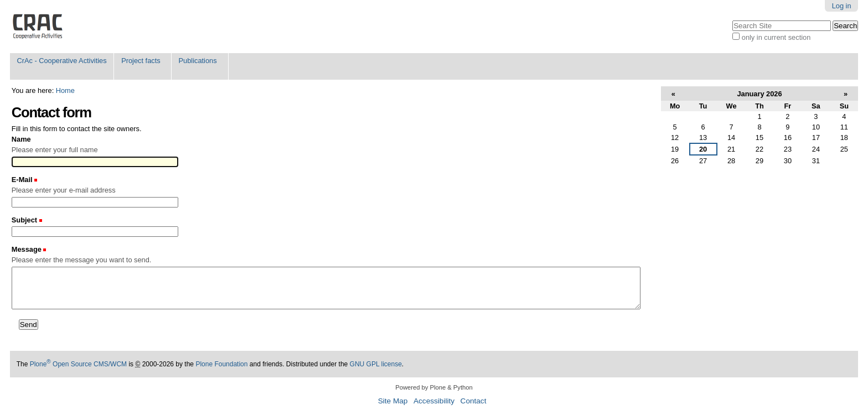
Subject (25, 220)
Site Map (393, 401)
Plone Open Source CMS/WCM (78, 364)
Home (65, 90)
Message (28, 249)
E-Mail (23, 180)
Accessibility (434, 401)
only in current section (776, 37)
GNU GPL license (376, 364)
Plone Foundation (221, 364)
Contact (474, 401)
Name (21, 139)
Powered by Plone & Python (434, 387)
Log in (842, 6)
